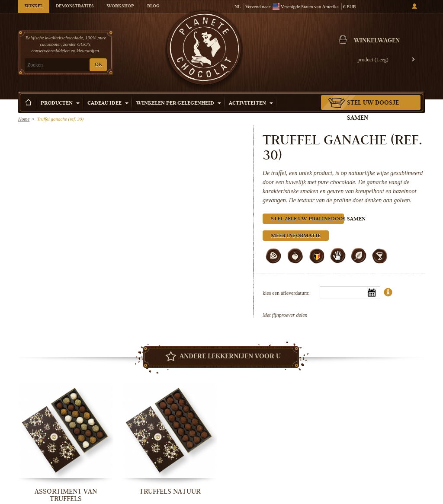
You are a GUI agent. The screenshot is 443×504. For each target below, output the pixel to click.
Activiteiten (251, 104)
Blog (153, 6)
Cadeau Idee (108, 104)
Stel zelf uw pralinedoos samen (307, 219)
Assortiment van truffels (66, 495)
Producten (60, 104)
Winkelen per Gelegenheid (179, 104)
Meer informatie (296, 236)
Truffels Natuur (170, 491)
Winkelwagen (377, 41)
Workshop (120, 6)
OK (98, 65)
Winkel (34, 6)
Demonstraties (75, 6)
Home (24, 119)
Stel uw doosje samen (373, 111)
